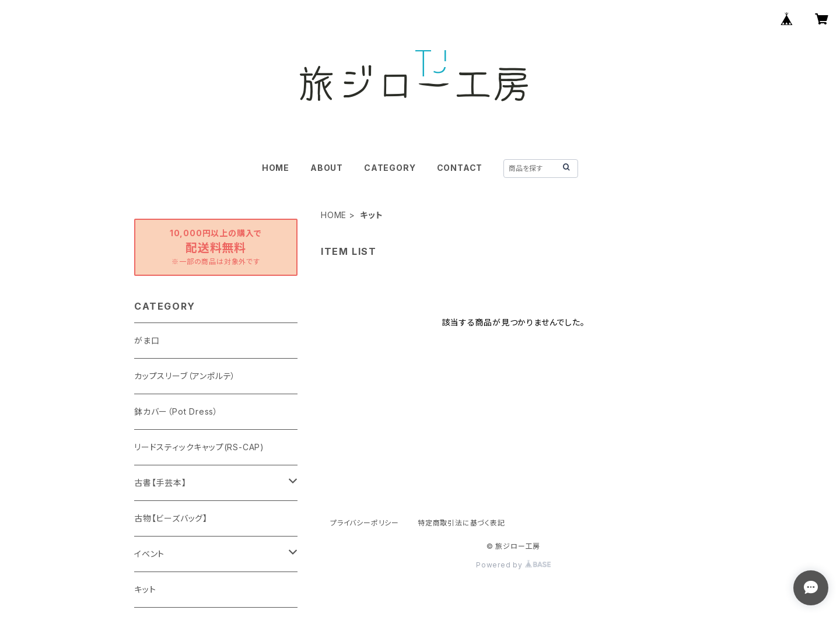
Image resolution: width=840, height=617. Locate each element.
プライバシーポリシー (365, 523)
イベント (149, 554)
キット (145, 589)
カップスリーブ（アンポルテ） (185, 376)
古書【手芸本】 (160, 483)
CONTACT (460, 168)
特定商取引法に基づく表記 (461, 523)
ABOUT (327, 168)
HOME (276, 168)
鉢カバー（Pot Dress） (176, 411)
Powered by (513, 565)
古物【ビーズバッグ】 (171, 518)
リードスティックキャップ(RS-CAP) (199, 447)
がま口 (147, 340)
